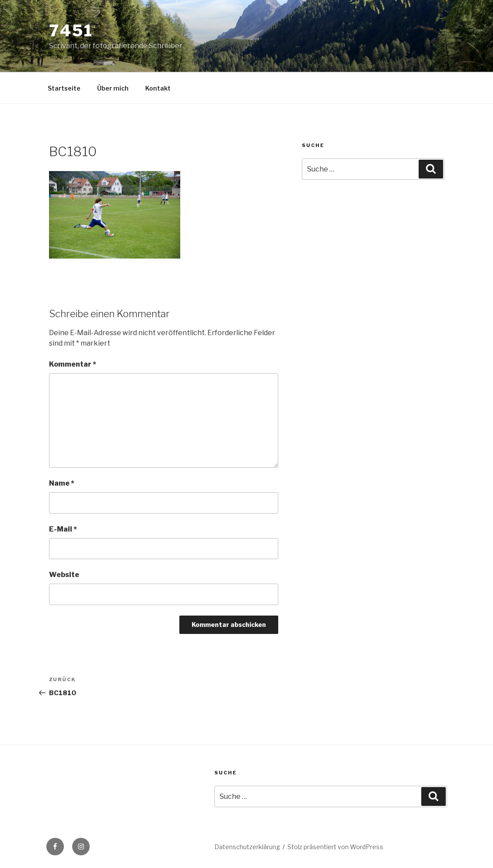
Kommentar (73, 364)
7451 (71, 31)
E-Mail (63, 529)
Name (62, 483)
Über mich (113, 88)
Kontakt (158, 88)
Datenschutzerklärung (247, 847)
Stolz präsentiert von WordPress (335, 847)
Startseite (64, 88)
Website (64, 575)
